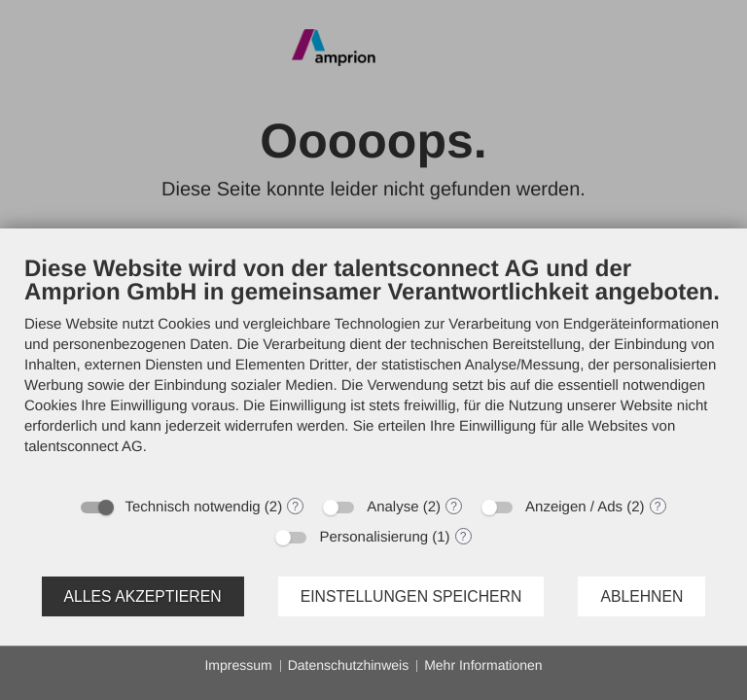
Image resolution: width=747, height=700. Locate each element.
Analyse (392, 507)
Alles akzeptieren (143, 596)
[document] (373, 370)
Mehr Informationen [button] (483, 665)
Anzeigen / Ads (574, 507)
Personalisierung (373, 537)
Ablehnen (641, 596)
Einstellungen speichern (411, 596)
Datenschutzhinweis (349, 665)
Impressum (238, 665)
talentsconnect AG (84, 447)
